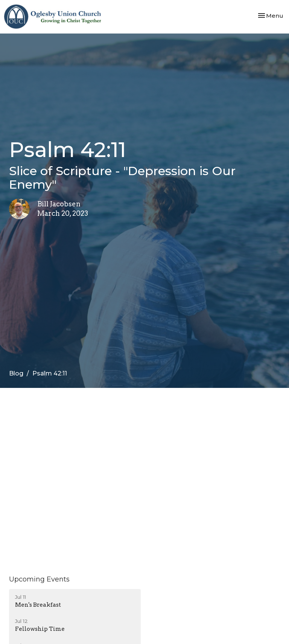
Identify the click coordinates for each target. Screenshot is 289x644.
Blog (16, 373)
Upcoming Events (39, 579)
